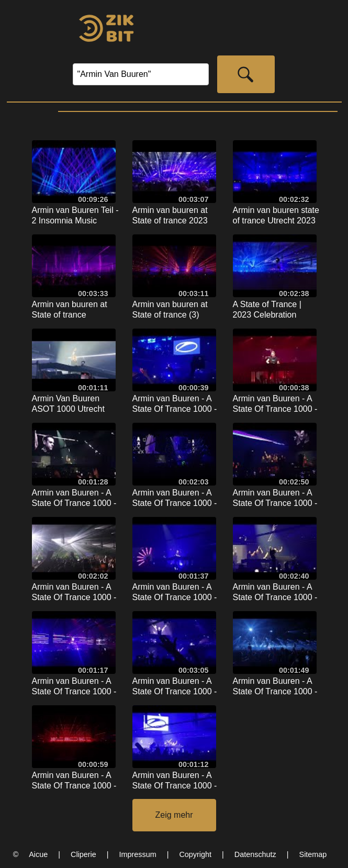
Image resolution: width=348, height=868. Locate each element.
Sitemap (313, 854)
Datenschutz (255, 854)
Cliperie (83, 854)
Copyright (195, 854)
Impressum (138, 854)
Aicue (38, 854)
